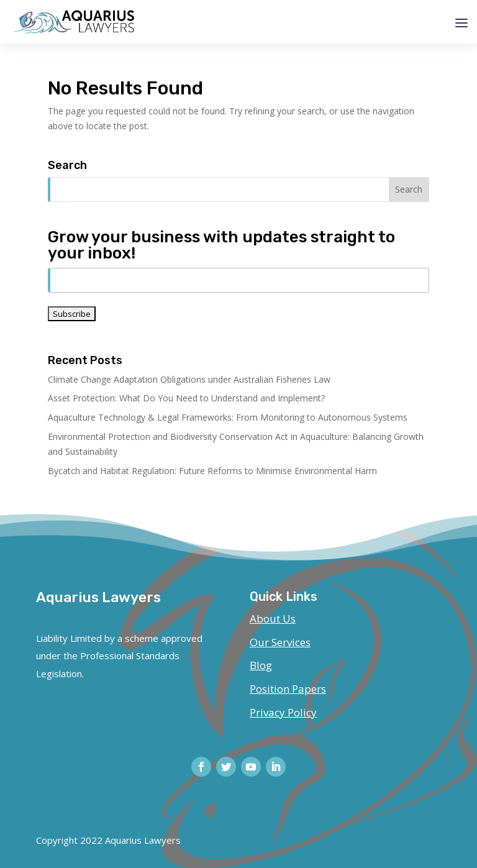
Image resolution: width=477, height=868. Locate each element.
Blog (261, 665)
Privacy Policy (283, 712)
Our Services (280, 642)
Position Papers (288, 689)
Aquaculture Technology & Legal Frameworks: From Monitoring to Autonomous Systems (228, 417)
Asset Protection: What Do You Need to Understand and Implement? (186, 398)
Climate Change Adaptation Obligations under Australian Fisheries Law (189, 379)
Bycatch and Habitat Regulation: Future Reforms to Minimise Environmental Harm (212, 471)
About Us (273, 619)
